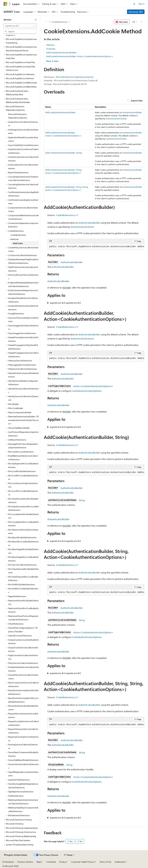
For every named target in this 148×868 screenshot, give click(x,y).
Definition (51, 45)
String (82, 500)
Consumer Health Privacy (83, 862)
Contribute (51, 862)
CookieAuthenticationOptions (96, 386)
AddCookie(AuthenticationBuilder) (61, 53)
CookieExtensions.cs (66, 215)
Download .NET (136, 12)
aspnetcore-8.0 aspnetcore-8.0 (65, 303)
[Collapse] (36, 20)
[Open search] (134, 4)
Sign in (141, 4)
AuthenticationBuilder (132, 112)
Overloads (51, 49)
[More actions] (142, 22)
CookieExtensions (59, 22)
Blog (39, 862)
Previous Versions (25, 862)
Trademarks (120, 862)
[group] (96, 247)
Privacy (63, 862)
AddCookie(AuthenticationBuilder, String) (64, 153)
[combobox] (20, 26)
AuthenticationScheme (116, 119)
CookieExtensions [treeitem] (18, 235)
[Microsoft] (5, 4)
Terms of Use (105, 862)
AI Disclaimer (8, 862)
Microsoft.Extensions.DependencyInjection (75, 77)
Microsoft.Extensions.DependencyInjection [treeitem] (18, 116)
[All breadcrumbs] (46, 22)
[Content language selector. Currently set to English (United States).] (16, 855)
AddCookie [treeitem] (18, 243)
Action (77, 386)
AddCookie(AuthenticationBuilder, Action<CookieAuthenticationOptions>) (80, 56)
